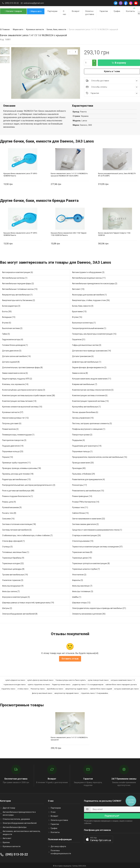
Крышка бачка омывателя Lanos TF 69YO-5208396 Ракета (20, 174)
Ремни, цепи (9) (9, 501)
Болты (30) (7, 311)
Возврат (76, 11)
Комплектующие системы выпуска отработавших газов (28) (29, 395)
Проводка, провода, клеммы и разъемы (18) (22, 467)
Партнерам (52, 11)
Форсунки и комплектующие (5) (16, 596)
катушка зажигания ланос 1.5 (123, 679)
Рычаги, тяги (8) (9, 512)
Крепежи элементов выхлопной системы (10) (22, 406)
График (117, 11)
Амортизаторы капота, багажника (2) (19, 300)
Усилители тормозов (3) (13, 579)
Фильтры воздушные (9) (13, 585)
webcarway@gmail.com (34, 3)
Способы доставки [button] (112, 81)
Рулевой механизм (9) (12, 507)
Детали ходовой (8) (11, 361)
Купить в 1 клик (112, 71)
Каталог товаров (13, 11)
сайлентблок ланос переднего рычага (121, 684)
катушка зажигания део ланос (126, 688)
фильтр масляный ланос (42, 692)
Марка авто (36, 11)
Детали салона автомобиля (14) (16, 355)
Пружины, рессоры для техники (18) (18, 473)
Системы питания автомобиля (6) (17, 529)
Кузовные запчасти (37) (13, 411)
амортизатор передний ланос (67, 692)
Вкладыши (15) (9, 316)
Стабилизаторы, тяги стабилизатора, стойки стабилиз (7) (27, 535)
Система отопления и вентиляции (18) (19, 523)
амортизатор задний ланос (77, 688)
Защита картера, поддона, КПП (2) (17, 378)
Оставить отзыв (70, 658)
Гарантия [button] (112, 93)
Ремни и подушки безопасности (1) (18, 495)
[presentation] (70, 52)
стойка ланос (23, 688)
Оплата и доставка (90, 13)
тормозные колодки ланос (15, 684)
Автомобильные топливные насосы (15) (20, 288)
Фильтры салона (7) (11, 591)
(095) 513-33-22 (12, 3)
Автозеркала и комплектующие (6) (18, 272)
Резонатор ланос (38, 688)
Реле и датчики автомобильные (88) (18, 490)
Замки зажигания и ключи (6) (15, 372)
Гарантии (104, 11)
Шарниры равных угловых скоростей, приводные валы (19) (28, 602)
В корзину (119, 63)
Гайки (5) (6, 333)
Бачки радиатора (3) (11, 305)
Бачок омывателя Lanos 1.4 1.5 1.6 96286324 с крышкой (69, 738)
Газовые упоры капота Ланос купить (71, 679)
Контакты (130, 11)
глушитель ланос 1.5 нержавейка (94, 692)
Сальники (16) (8, 518)
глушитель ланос (8, 688)
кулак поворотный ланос (98, 679)
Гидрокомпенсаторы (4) (13, 339)
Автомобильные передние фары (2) (18, 283)
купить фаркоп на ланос (15, 679)
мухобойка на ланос (55, 688)
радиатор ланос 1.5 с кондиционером (88, 684)
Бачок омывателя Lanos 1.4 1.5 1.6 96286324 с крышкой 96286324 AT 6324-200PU (69, 174)
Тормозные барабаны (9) (13, 557)
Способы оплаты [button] (112, 87)
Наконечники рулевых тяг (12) (15, 417)
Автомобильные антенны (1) (15, 277)
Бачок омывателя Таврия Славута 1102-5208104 (114, 233)
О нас (65, 13)
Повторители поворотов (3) (14, 439)
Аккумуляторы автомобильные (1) (17, 294)
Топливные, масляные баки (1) (16, 551)
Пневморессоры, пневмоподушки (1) (18, 434)
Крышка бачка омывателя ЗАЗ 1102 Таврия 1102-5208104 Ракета (69, 233)
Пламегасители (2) (10, 428)
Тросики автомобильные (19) (15, 574)
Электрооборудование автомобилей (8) (20, 613)
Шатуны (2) (7, 607)
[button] (98, 838)
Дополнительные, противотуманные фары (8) (22, 367)
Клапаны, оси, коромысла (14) (15, 383)
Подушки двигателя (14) (13, 445)
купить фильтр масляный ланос (40, 679)
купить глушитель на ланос (39, 684)
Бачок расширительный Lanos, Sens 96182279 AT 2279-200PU (117, 174)
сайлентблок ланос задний (101, 688)
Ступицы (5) (7, 546)
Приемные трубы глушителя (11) (16, 462)
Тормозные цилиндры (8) (13, 568)
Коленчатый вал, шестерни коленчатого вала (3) (24, 389)
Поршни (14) (8, 456)
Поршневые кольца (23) (13, 451)
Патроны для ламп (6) (12, 423)
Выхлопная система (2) (12, 327)
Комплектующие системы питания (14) (19, 400)
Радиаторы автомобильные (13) (16, 479)
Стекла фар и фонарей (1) (13, 540)
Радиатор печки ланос (61, 684)
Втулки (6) (7, 322)
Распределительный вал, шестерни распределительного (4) (29, 484)
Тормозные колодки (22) (13, 563)
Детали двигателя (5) (12, 350)
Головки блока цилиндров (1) (15, 344)
